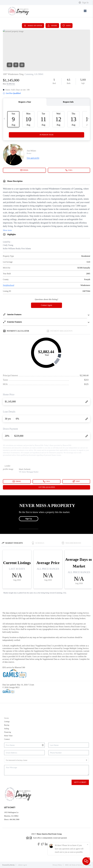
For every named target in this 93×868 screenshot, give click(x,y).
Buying (7, 725)
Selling (7, 729)
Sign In (84, 3)
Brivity (12, 865)
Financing (8, 732)
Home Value (8, 736)
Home (6, 718)
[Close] (88, 845)
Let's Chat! (80, 782)
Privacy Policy (57, 865)
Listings (7, 722)
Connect (7, 739)
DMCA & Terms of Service (74, 865)
